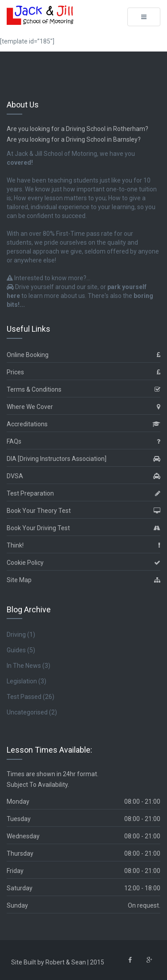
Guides (16, 650)
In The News (24, 666)
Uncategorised (27, 712)
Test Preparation (83, 494)
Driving (16, 635)
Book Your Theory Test (83, 511)
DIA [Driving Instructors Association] (83, 459)
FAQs (83, 442)
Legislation (22, 681)
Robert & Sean (66, 962)
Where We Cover (83, 407)
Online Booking (83, 355)
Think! (83, 546)
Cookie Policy (83, 563)
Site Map (83, 580)
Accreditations (83, 424)
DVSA (83, 476)
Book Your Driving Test (83, 528)
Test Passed (24, 697)
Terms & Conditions (83, 390)
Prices (83, 372)
